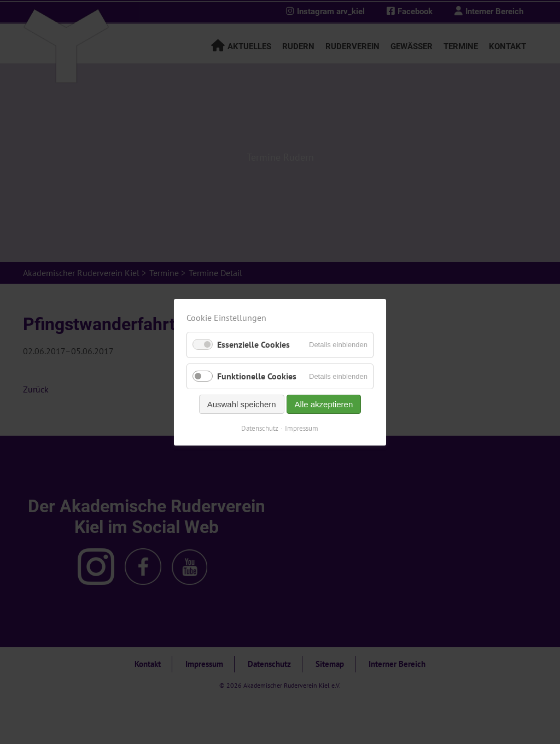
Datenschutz (260, 428)
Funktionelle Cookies (257, 376)
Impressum (302, 428)
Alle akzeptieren (324, 404)
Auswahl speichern (242, 404)
